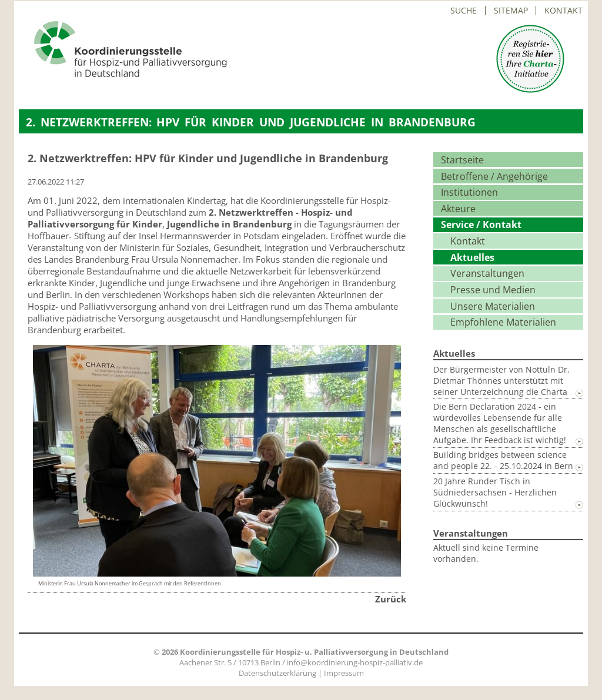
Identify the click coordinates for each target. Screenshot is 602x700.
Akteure (458, 209)
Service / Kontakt (481, 225)
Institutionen (469, 192)
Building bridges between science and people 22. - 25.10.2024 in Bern (503, 460)
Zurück (391, 599)
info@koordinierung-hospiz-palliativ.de (355, 662)
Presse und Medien (493, 290)
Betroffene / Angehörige (494, 176)
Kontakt (563, 11)
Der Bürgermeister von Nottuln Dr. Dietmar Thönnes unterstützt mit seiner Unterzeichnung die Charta (501, 381)
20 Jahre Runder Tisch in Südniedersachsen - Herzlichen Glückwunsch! (495, 492)
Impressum (344, 673)
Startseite (462, 160)
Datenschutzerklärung (277, 673)
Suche (464, 11)
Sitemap (511, 11)
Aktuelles (472, 257)
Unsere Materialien (493, 306)
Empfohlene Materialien (503, 322)
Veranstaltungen (487, 273)
